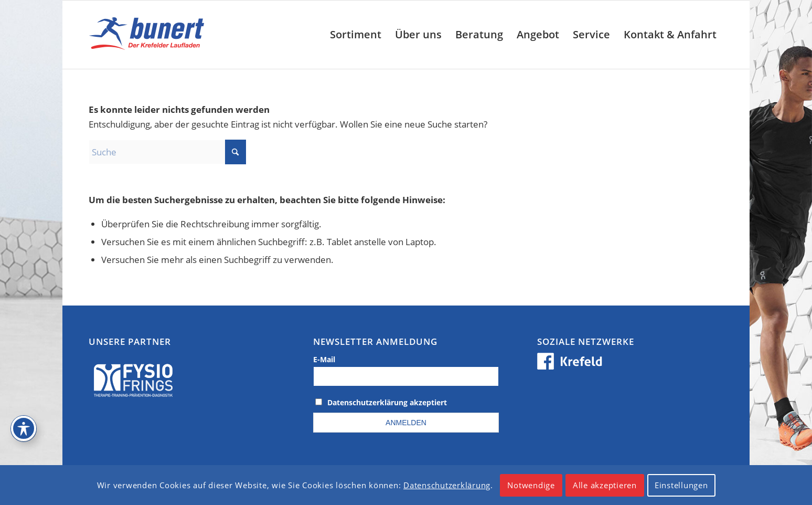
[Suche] (167, 152)
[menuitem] (356, 35)
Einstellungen (681, 485)
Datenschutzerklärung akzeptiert (387, 402)
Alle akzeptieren (605, 485)
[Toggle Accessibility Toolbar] (24, 428)
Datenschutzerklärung (447, 485)
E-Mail (324, 359)
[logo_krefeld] (149, 35)
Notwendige (531, 485)
